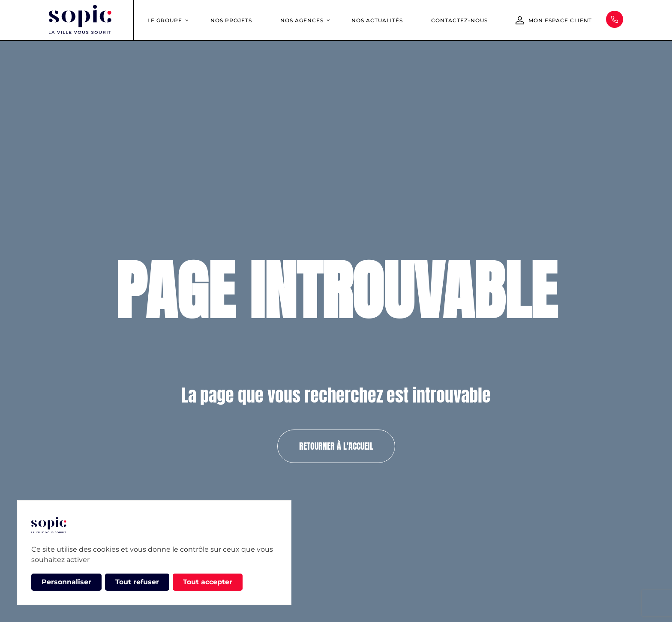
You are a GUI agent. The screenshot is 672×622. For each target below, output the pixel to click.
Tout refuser (137, 582)
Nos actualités (377, 20)
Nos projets (231, 20)
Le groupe (165, 20)
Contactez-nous (459, 20)
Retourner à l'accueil (336, 446)
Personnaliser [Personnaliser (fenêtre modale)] (66, 582)
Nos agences (302, 20)
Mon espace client (560, 20)
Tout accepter (208, 582)
